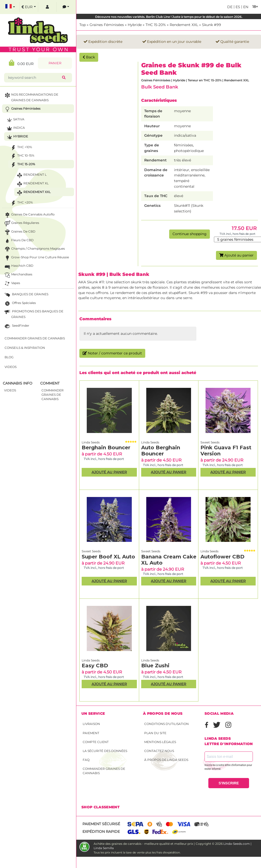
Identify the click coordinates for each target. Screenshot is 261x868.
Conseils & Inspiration (25, 348)
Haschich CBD (18, 266)
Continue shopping (190, 234)
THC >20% (21, 203)
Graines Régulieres (21, 224)
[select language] (10, 7)
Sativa (15, 120)
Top (83, 25)
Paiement (91, 733)
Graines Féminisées (107, 25)
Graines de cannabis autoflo (29, 215)
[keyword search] (34, 78)
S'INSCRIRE (229, 783)
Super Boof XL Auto (108, 557)
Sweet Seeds (210, 442)
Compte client (96, 742)
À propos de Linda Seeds (166, 760)
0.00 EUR (21, 63)
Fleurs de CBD (19, 241)
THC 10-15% (22, 156)
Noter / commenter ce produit (112, 353)
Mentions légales (160, 742)
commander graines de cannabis (53, 395)
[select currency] (29, 7)
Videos (11, 367)
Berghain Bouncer (106, 448)
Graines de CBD (19, 232)
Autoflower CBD (222, 557)
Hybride (135, 25)
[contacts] (66, 7)
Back (89, 57)
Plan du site (155, 733)
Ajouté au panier (236, 255)
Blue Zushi (155, 666)
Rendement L (31, 175)
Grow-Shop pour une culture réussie (36, 258)
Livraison (91, 724)
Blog (9, 357)
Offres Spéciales (20, 304)
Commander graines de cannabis (104, 771)
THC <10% (21, 148)
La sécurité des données (105, 751)
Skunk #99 (212, 25)
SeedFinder (16, 326)
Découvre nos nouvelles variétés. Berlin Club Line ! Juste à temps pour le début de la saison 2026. (169, 17)
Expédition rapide (101, 832)
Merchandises (18, 275)
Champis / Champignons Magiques (34, 249)
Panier (55, 63)
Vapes (12, 284)
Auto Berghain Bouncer (161, 451)
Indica (15, 128)
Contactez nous (159, 751)
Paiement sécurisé (101, 824)
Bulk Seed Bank (160, 87)
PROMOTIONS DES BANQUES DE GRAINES (33, 314)
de (230, 7)
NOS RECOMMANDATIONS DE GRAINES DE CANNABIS (31, 97)
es (237, 7)
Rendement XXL (184, 25)
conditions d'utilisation (166, 724)
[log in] (47, 7)
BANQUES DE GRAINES (26, 295)
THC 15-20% (156, 25)
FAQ (86, 760)
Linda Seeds (91, 442)
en (245, 7)
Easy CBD (95, 666)
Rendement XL (32, 184)
